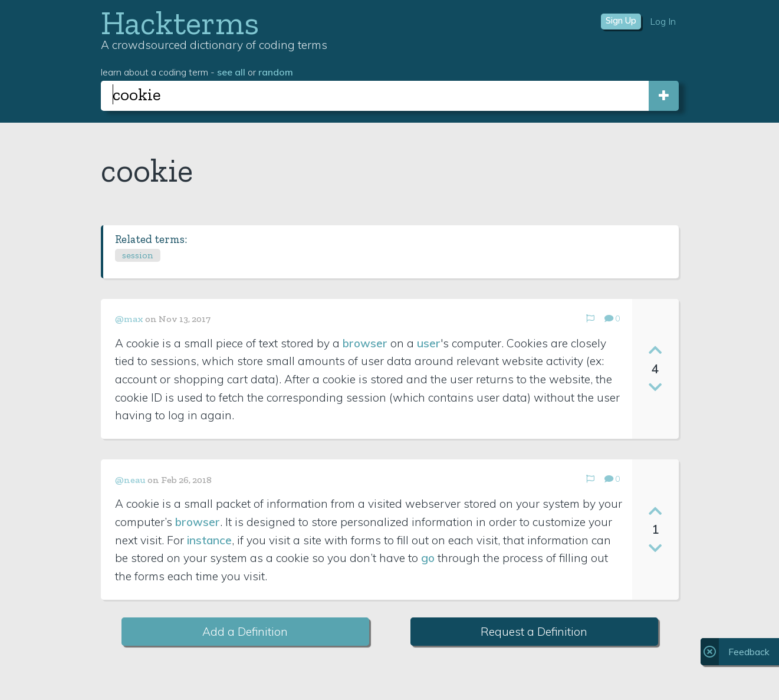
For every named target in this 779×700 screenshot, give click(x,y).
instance (209, 540)
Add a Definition (245, 632)
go (428, 558)
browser (365, 343)
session (137, 255)
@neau (130, 480)
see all (231, 72)
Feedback (749, 652)
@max (129, 319)
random (276, 72)
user (429, 343)
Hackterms (180, 23)
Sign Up (621, 21)
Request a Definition (534, 632)
